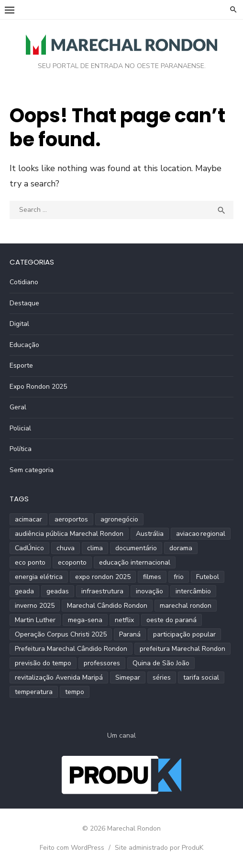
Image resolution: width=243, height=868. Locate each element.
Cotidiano (24, 282)
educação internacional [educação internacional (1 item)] (135, 562)
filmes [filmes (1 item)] (152, 577)
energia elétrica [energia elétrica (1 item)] (39, 577)
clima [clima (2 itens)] (95, 548)
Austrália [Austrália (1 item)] (150, 534)
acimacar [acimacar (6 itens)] (28, 519)
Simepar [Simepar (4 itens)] (128, 677)
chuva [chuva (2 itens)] (66, 548)
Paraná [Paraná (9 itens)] (130, 634)
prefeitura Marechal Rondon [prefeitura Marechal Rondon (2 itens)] (182, 649)
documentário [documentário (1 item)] (136, 548)
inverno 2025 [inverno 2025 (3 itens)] (35, 606)
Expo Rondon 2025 (38, 387)
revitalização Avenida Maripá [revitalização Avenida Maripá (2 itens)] (59, 677)
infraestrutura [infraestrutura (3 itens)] (102, 591)
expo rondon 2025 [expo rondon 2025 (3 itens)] (103, 577)
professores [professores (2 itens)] (102, 663)
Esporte (21, 365)
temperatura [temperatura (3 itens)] (34, 692)
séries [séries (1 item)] (162, 677)
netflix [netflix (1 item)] (124, 620)
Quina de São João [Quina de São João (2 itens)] (161, 663)
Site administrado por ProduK (159, 848)
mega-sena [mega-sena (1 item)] (85, 620)
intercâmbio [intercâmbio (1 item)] (193, 591)
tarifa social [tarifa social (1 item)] (201, 677)
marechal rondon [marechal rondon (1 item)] (186, 606)
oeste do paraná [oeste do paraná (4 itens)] (171, 620)
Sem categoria (32, 470)
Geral (18, 407)
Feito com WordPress (72, 848)
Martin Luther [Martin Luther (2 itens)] (35, 620)
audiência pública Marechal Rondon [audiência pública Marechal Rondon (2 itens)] (69, 534)
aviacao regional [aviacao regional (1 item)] (201, 534)
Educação (24, 345)
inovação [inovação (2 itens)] (149, 591)
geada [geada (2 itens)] (24, 591)
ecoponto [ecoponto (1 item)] (72, 562)
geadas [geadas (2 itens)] (58, 591)
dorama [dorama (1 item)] (181, 548)
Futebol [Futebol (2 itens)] (208, 577)
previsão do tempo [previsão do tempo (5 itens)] (43, 663)
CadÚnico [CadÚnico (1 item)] (29, 548)
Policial (20, 428)
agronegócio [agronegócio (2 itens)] (119, 519)
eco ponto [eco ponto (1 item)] (30, 562)
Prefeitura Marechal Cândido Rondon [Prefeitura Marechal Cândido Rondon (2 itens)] (71, 649)
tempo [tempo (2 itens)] (75, 692)
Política (21, 449)
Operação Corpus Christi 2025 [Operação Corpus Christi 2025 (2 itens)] (61, 634)
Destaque (24, 303)
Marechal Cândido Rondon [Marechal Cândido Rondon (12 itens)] (107, 606)
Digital (19, 324)
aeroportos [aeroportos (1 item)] (71, 519)
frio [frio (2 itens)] (179, 577)
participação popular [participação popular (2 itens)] (184, 634)
